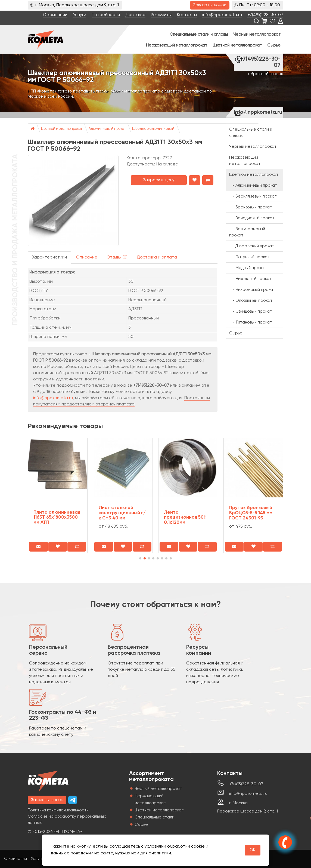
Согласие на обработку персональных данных (67, 820)
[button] (140, 558)
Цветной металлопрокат (237, 45)
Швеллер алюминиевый (153, 129)
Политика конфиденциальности (58, 810)
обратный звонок (266, 74)
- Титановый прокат (251, 322)
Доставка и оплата (157, 257)
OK (253, 850)
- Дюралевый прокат (252, 246)
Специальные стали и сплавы (199, 34)
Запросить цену (159, 180)
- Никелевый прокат (250, 279)
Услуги (80, 15)
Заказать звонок (210, 5)
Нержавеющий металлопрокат (177, 45)
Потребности (106, 15)
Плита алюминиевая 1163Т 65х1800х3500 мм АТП (57, 518)
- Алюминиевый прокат (253, 185)
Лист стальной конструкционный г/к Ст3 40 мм (122, 513)
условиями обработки (167, 847)
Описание (87, 257)
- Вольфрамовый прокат (247, 232)
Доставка (135, 15)
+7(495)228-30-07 (265, 15)
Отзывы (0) (117, 257)
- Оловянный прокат (251, 301)
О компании (55, 15)
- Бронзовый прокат (251, 207)
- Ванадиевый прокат (252, 218)
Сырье (274, 45)
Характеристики (49, 257)
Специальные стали (154, 817)
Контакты (187, 15)
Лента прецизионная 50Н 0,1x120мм (185, 518)
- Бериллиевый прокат (253, 196)
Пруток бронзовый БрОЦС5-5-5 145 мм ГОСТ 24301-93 (251, 513)
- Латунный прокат (249, 257)
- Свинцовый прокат (251, 311)
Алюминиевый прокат (107, 129)
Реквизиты (161, 15)
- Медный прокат (248, 268)
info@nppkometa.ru (222, 15)
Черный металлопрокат (257, 34)
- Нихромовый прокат (252, 290)
